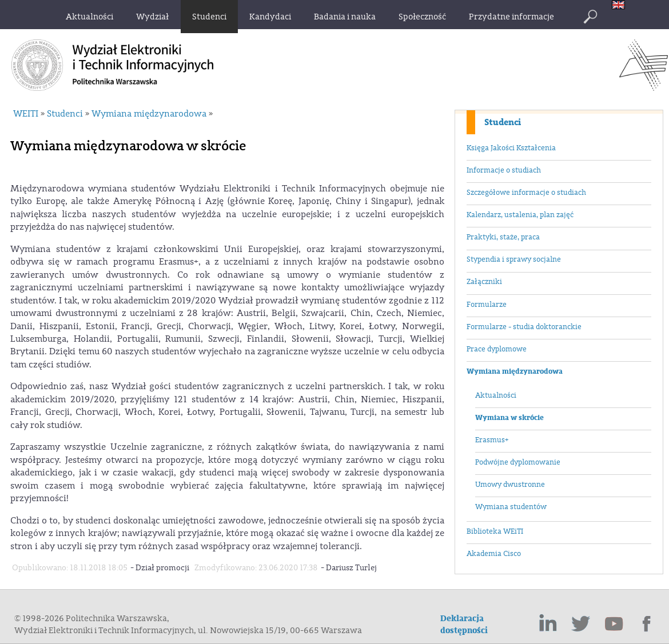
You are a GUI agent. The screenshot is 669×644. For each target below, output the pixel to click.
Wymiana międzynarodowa (515, 371)
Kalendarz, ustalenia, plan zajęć (520, 215)
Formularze (487, 305)
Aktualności (496, 395)
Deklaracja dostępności (464, 625)
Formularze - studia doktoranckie (524, 327)
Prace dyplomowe (497, 349)
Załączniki (484, 282)
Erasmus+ (492, 440)
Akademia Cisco (494, 554)
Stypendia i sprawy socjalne (514, 259)
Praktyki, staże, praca (503, 237)
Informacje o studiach (504, 170)
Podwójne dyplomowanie (518, 462)
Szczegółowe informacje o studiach (526, 193)
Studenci (503, 122)
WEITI (26, 114)
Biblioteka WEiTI (495, 531)
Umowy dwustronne (510, 485)
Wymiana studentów (511, 507)
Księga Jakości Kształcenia (511, 148)
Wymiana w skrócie (509, 418)
